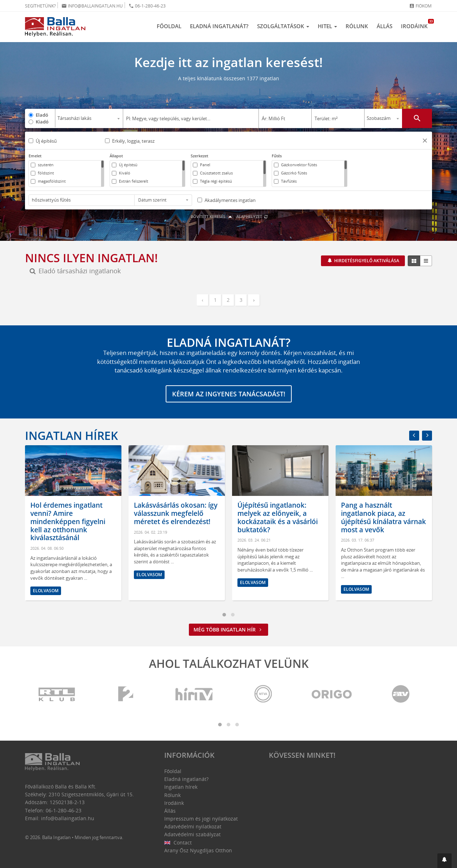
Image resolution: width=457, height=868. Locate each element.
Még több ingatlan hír (228, 630)
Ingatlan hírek (71, 435)
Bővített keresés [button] (212, 216)
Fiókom (420, 6)
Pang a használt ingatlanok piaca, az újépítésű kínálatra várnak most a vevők (383, 517)
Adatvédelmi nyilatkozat (193, 826)
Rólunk (357, 26)
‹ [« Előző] (202, 300)
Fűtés (277, 156)
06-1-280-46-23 (147, 6)
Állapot (116, 156)
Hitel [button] (327, 26)
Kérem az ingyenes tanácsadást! (229, 394)
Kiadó (42, 122)
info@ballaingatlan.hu (92, 6)
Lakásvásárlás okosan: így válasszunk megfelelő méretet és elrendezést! (176, 513)
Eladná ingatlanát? (219, 26)
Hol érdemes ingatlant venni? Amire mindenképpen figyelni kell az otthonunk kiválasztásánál (68, 521)
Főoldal (169, 26)
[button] (425, 141)
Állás (385, 26)
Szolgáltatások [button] (283, 26)
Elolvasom (46, 591)
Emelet (35, 156)
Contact (178, 842)
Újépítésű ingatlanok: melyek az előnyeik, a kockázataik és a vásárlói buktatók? (278, 517)
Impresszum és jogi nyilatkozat (201, 819)
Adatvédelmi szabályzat (192, 834)
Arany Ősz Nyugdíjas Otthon (198, 850)
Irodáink (416, 24)
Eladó (42, 115)
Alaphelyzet (252, 216)
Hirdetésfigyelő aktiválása (366, 261)
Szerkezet (199, 156)
